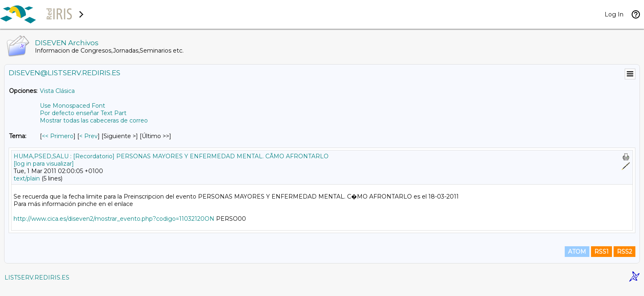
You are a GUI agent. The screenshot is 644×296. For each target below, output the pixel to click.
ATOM (577, 252)
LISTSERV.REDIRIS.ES (37, 277)
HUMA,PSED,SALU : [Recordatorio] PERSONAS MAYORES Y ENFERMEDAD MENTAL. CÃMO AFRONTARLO (171, 156)
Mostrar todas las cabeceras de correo (94, 120)
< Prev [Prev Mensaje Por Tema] (89, 136)
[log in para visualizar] (44, 164)
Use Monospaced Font (72, 106)
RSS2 (624, 252)
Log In (614, 14)
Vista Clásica (57, 91)
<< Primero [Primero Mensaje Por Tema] (58, 136)
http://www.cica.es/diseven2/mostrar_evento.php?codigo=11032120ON (114, 219)
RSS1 (601, 252)
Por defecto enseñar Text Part (83, 113)
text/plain (27, 178)
